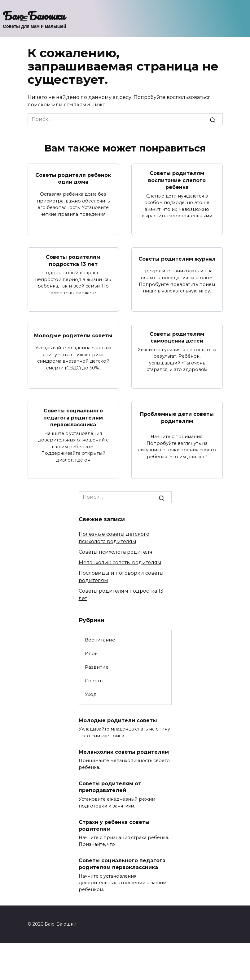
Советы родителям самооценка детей (177, 337)
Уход (91, 694)
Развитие (97, 667)
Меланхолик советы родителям (120, 562)
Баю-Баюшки (34, 15)
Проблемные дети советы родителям (177, 417)
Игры (92, 653)
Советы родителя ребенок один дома (73, 178)
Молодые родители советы (73, 336)
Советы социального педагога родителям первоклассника (73, 417)
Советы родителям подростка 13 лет (73, 260)
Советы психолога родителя (116, 552)
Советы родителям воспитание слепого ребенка (177, 180)
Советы (94, 681)
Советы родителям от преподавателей (110, 787)
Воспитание (100, 639)
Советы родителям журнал (177, 259)
